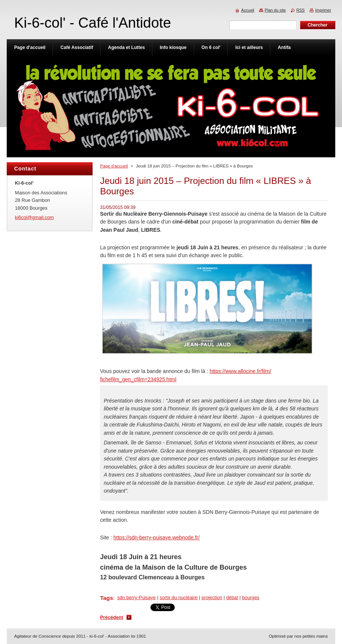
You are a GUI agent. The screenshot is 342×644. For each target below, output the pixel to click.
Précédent (112, 617)
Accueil (248, 10)
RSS (301, 10)
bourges (251, 597)
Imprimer (323, 10)
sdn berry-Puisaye (136, 597)
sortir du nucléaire (179, 597)
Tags (107, 598)
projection (212, 597)
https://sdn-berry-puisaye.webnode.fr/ (157, 537)
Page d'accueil (114, 166)
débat (232, 597)
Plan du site (275, 10)
